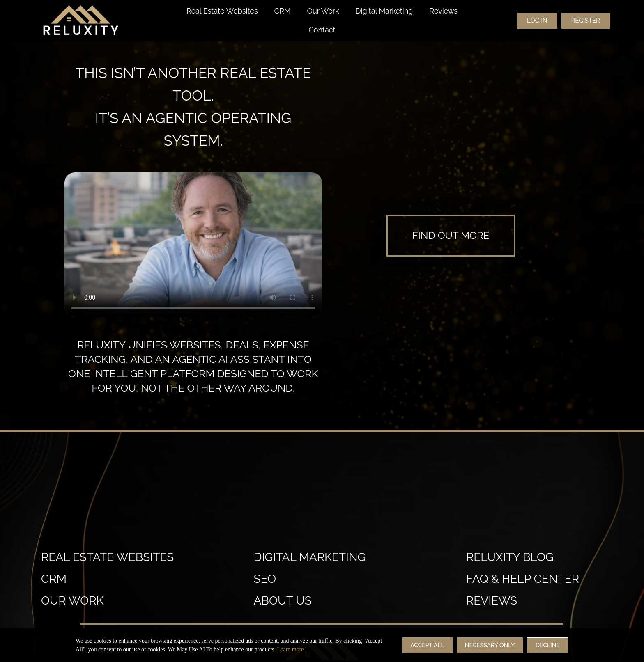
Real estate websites (107, 557)
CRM (283, 11)
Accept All (427, 645)
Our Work (323, 11)
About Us (282, 601)
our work (72, 601)
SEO (265, 579)
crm (54, 579)
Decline (548, 645)
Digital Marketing (384, 11)
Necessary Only (490, 645)
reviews (492, 601)
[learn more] (451, 236)
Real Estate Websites (222, 11)
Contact (322, 30)
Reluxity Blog (510, 557)
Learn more (291, 649)
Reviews (443, 11)
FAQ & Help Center (523, 579)
